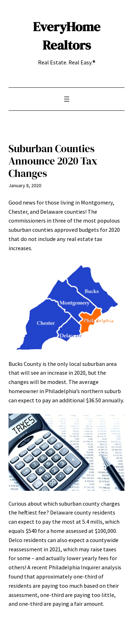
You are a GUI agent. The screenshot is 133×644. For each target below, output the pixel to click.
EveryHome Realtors (67, 36)
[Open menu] (67, 99)
